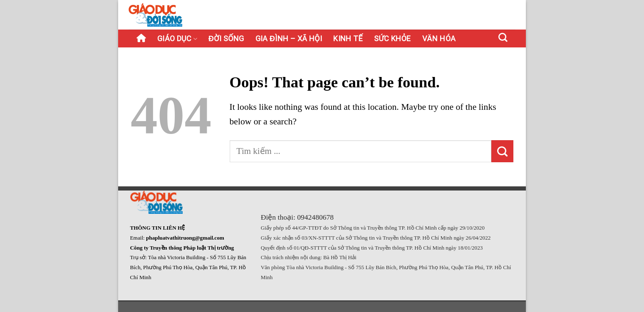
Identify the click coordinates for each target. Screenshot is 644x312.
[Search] (503, 37)
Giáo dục (177, 38)
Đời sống (226, 38)
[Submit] (502, 151)
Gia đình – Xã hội (289, 38)
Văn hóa (439, 38)
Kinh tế (348, 38)
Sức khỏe (393, 38)
